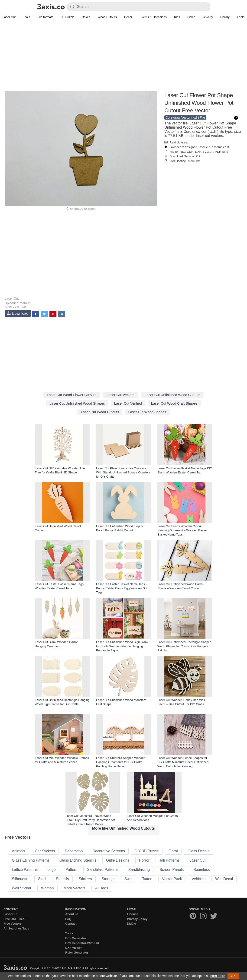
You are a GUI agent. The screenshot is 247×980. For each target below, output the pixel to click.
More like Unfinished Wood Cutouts (123, 828)
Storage (108, 879)
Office (191, 17)
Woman (47, 888)
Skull (42, 879)
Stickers (85, 879)
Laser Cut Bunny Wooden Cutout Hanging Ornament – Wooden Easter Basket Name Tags (182, 530)
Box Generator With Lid (82, 943)
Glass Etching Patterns (31, 860)
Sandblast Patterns (103, 870)
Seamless (201, 870)
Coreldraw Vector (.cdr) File (185, 117)
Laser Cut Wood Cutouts (100, 412)
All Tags (102, 888)
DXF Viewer (73, 948)
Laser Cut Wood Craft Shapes (174, 403)
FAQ (68, 919)
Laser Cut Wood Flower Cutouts (72, 395)
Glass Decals (198, 851)
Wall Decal (224, 879)
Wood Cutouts (107, 17)
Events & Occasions (153, 17)
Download (18, 313)
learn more (217, 976)
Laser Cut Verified (128, 403)
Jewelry (208, 17)
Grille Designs (118, 860)
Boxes (86, 17)
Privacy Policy (137, 919)
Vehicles (198, 879)
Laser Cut (12, 298)
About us (72, 914)
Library (225, 17)
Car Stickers (45, 851)
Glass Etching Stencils (78, 860)
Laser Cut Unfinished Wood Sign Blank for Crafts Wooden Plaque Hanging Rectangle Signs (122, 646)
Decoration (74, 851)
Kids (177, 17)
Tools (26, 17)
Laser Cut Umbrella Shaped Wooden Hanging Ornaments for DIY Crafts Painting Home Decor (121, 762)
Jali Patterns (169, 860)
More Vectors (75, 888)
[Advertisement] (123, 58)
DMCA (132, 924)
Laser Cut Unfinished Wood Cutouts (172, 395)
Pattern (71, 870)
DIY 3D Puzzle (147, 851)
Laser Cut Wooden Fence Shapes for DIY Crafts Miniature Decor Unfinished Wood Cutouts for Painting (183, 762)
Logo (52, 870)
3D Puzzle (67, 17)
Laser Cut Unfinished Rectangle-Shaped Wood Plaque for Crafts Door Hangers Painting (184, 646)
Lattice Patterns (25, 870)
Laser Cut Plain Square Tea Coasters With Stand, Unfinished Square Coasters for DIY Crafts (123, 472)
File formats (45, 17)
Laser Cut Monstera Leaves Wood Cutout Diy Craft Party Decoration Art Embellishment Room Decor (90, 820)
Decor (128, 17)
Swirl (128, 879)
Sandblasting (139, 870)
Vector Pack (172, 879)
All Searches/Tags (16, 928)
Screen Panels (172, 870)
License (133, 914)
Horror (144, 860)
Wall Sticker (22, 888)
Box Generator (76, 938)
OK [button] (233, 976)
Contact (71, 924)
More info (194, 161)
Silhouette (20, 879)
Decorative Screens (109, 851)
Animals (18, 851)
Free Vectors (13, 924)
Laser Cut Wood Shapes (147, 412)
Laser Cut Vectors (120, 395)
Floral (173, 851)
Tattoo (147, 879)
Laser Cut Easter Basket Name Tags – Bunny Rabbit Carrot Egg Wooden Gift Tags (122, 588)
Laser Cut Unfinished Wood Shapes (77, 403)
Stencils (62, 879)
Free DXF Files (14, 919)
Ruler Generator (77, 953)
